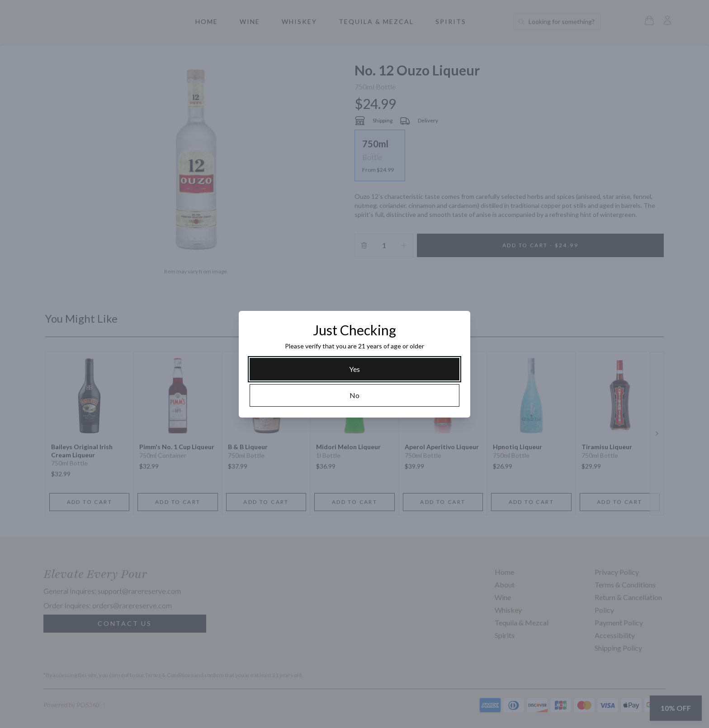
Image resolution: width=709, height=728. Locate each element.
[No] (354, 395)
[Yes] (354, 369)
